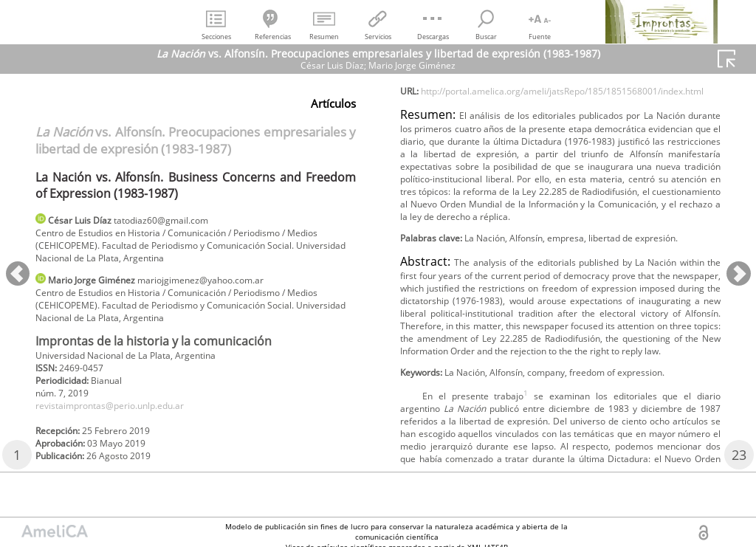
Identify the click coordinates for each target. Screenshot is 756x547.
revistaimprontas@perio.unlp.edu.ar (126, 426)
